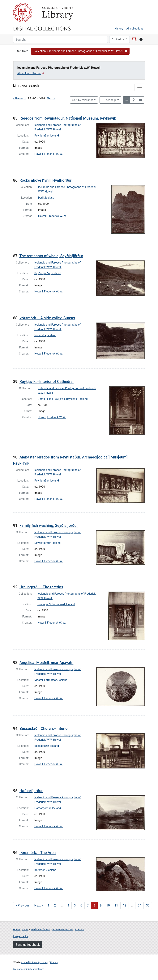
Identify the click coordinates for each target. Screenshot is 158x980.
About (25, 929)
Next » (51, 99)
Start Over (22, 51)
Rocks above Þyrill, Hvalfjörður (46, 180)
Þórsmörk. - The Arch (38, 853)
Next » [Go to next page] (39, 905)
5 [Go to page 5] (75, 905)
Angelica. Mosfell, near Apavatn (47, 663)
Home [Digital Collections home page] (16, 929)
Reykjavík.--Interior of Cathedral (47, 382)
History (119, 29)
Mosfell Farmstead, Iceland (51, 680)
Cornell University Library (35, 962)
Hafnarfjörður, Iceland (48, 808)
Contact (80, 929)
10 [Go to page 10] (108, 905)
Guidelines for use (40, 929)
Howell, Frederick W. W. (49, 154)
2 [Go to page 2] (55, 905)
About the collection (31, 73)
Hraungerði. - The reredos (41, 587)
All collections (135, 29)
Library (57, 13)
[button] (80, 51)
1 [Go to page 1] (48, 905)
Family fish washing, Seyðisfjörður (49, 526)
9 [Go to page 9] (101, 905)
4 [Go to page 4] (68, 905)
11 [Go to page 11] (116, 905)
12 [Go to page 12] (125, 905)
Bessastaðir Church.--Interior (44, 728)
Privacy (54, 962)
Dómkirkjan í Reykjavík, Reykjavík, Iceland (63, 399)
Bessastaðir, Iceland (47, 746)
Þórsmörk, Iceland (45, 335)
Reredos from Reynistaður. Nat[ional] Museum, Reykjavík (68, 118)
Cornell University (23, 13)
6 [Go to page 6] (81, 905)
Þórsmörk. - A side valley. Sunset (47, 318)
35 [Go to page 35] (148, 905)
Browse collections (63, 929)
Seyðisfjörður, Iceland (47, 273)
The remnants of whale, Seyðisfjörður (51, 256)
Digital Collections (42, 28)
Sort (83, 100)
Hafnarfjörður (31, 791)
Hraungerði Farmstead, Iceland (56, 604)
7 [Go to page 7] (88, 905)
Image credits (21, 936)
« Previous (20, 99)
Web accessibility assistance (29, 969)
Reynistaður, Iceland (47, 136)
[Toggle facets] (140, 87)
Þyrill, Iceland (46, 198)
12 (109, 100)
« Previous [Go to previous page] (23, 905)
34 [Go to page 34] (139, 905)
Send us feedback (28, 945)
